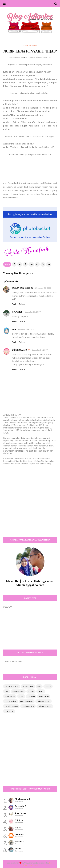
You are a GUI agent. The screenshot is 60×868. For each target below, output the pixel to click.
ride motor (9, 711)
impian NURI (44, 696)
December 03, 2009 (43, 288)
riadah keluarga (11, 706)
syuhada (31, 696)
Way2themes (30, 863)
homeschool (10, 696)
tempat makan (11, 701)
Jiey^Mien (17, 312)
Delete (22, 304)
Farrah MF (20, 806)
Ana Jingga (21, 813)
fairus (18, 848)
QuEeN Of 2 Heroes (22, 288)
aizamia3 (20, 834)
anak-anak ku (28, 686)
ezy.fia (18, 827)
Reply (14, 304)
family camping (28, 706)
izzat (7, 691)
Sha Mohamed (22, 799)
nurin (21, 696)
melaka (31, 691)
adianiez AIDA (18, 57)
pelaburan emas (45, 706)
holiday (48, 686)
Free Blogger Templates (38, 864)
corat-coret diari (12, 686)
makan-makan (18, 691)
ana (14, 329)
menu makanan (27, 701)
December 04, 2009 (26, 329)
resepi (41, 691)
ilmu (39, 686)
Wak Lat (19, 841)
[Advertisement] (30, 504)
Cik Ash (19, 820)
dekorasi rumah (44, 701)
